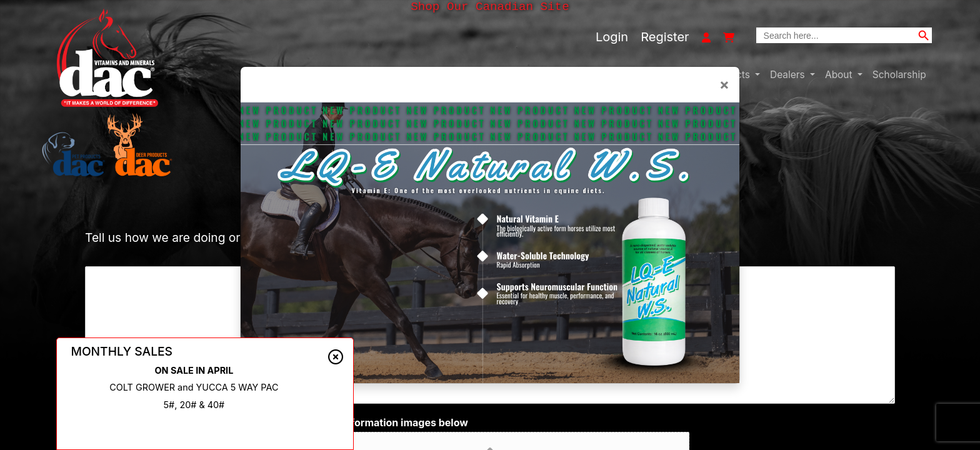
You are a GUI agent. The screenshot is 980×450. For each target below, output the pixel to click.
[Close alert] (336, 357)
